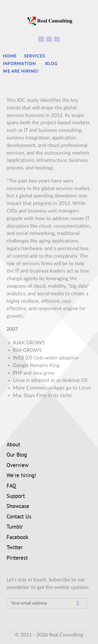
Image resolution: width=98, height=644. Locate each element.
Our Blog (17, 455)
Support (16, 497)
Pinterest (17, 558)
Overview (18, 466)
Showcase (18, 507)
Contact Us (19, 517)
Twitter (15, 548)
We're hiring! (21, 476)
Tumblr (15, 527)
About (13, 445)
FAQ (11, 486)
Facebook (18, 538)
